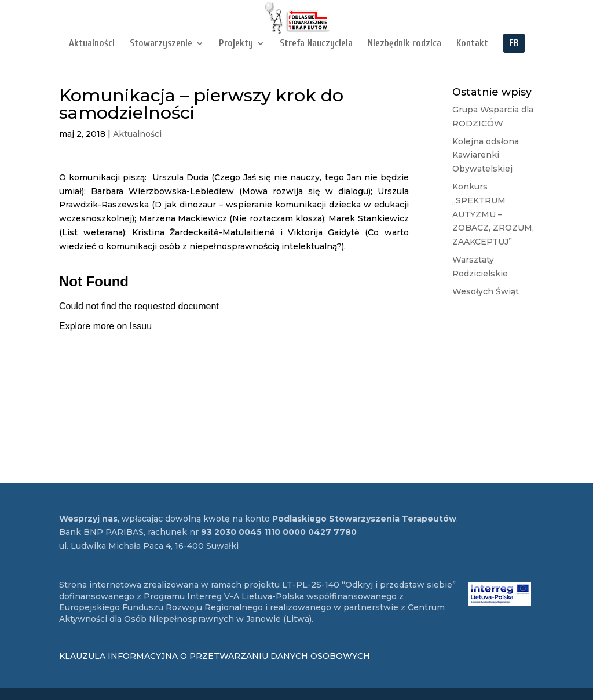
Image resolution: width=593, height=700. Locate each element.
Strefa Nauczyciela (316, 44)
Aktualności (92, 44)
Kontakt (472, 44)
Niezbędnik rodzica (405, 44)
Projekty (236, 44)
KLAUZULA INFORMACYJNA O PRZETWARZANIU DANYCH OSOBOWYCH (215, 656)
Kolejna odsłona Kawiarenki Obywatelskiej (486, 155)
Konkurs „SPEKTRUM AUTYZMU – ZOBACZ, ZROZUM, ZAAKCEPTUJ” (493, 214)
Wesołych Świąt (486, 291)
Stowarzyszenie (161, 44)
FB (514, 44)
